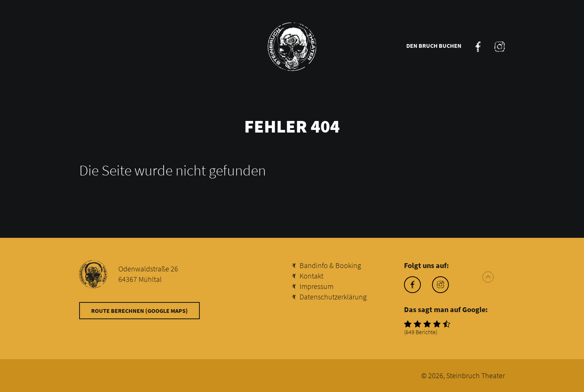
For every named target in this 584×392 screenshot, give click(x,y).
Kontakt (311, 276)
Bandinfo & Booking (330, 265)
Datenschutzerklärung (333, 297)
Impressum (316, 286)
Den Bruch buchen (434, 46)
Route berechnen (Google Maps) (139, 311)
